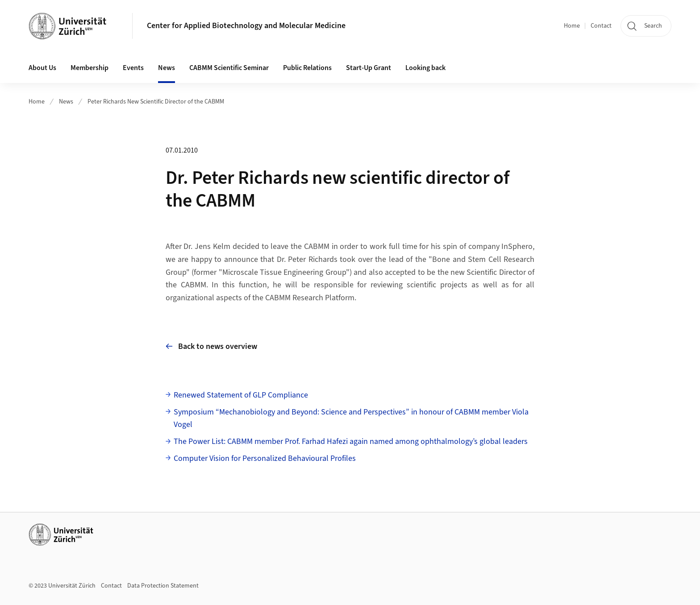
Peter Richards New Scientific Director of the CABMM (156, 102)
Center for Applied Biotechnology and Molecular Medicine (246, 26)
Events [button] (133, 68)
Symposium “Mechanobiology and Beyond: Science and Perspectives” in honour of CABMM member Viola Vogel (351, 419)
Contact (601, 26)
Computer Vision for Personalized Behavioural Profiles (265, 458)
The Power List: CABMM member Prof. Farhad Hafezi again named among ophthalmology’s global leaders (351, 441)
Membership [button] (90, 68)
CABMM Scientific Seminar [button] (229, 68)
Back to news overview (211, 346)
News (167, 68)
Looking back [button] (425, 68)
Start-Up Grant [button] (369, 68)
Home (572, 26)
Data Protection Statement (163, 586)
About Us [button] (42, 68)
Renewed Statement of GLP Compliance (241, 395)
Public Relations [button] (307, 68)
